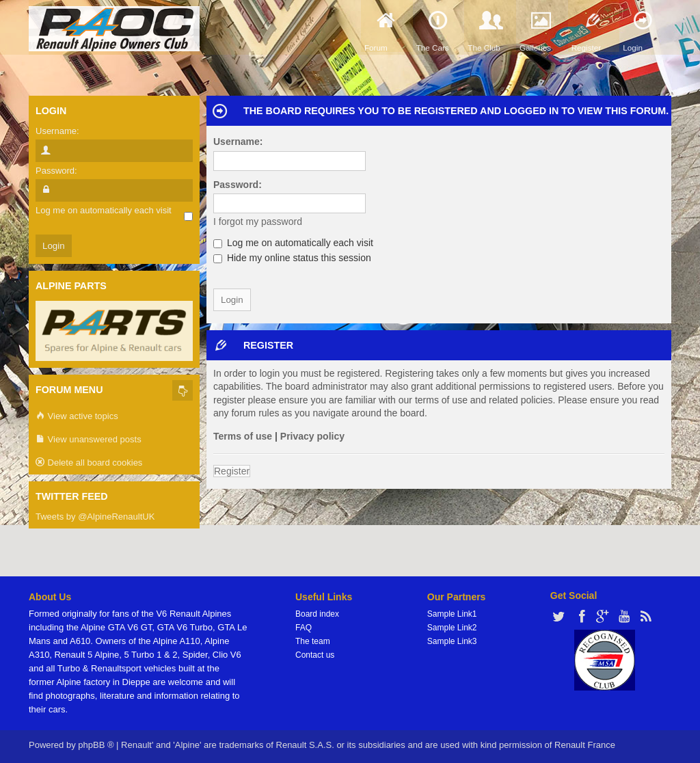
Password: (238, 185)
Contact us (315, 655)
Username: (238, 142)
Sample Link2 (452, 628)
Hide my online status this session (292, 258)
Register (232, 471)
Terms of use (243, 436)
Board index (317, 614)
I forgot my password (258, 222)
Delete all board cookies (89, 463)
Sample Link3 (452, 641)
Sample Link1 (452, 614)
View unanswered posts (89, 440)
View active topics (77, 417)
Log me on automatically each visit (293, 243)
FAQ (304, 628)
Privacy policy (312, 436)
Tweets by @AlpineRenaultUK (95, 517)
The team (313, 641)
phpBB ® (96, 745)
